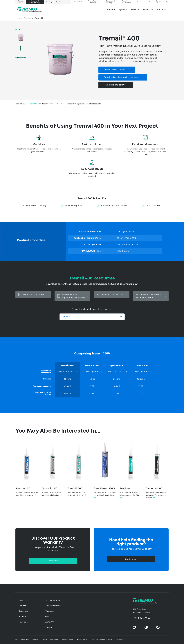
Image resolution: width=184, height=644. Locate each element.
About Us (162, 10)
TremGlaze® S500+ (105, 470)
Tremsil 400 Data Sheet (33, 295)
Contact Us (159, 2)
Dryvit (58, 2)
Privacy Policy (82, 639)
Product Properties (47, 104)
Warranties (142, 2)
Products (111, 10)
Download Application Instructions (121, 77)
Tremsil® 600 (79, 468)
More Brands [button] (78, 1)
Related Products (94, 104)
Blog (151, 2)
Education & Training (111, 2)
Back (21, 30)
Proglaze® (131, 470)
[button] (167, 2)
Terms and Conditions (50, 639)
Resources (148, 10)
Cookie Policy (121, 639)
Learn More (53, 561)
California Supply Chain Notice (101, 639)
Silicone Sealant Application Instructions (72, 296)
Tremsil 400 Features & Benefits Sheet (151, 296)
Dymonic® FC (53, 468)
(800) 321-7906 (141, 618)
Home (18, 18)
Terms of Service (67, 639)
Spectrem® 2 (27, 468)
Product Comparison (76, 104)
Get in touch (131, 559)
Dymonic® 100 (157, 470)
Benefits (33, 104)
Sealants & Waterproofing (35, 2)
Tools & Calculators (127, 2)
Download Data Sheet (115, 70)
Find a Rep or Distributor (93, 2)
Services (22, 606)
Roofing (49, 2)
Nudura (67, 2)
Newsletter (23, 622)
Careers (48, 627)
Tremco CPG (20, 2)
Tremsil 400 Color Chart (112, 295)
